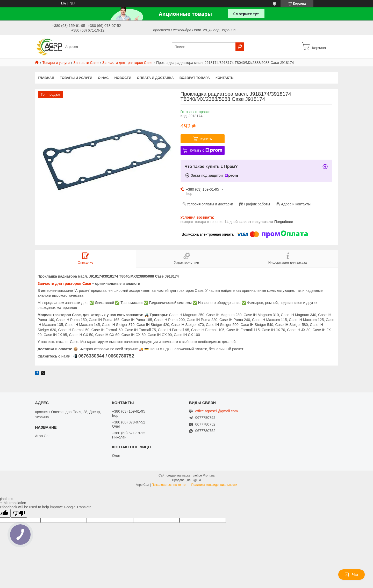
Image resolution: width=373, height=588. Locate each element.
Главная (46, 78)
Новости (123, 78)
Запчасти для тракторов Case (127, 63)
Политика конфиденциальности (214, 485)
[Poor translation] (19, 513)
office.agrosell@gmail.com (217, 411)
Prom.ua (209, 475)
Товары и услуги (56, 63)
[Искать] (240, 47)
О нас (103, 78)
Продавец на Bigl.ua (187, 480)
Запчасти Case (86, 63)
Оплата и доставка (155, 78)
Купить (206, 139)
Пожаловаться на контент (170, 485)
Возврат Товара (195, 78)
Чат (352, 575)
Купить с (206, 150)
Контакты (225, 78)
